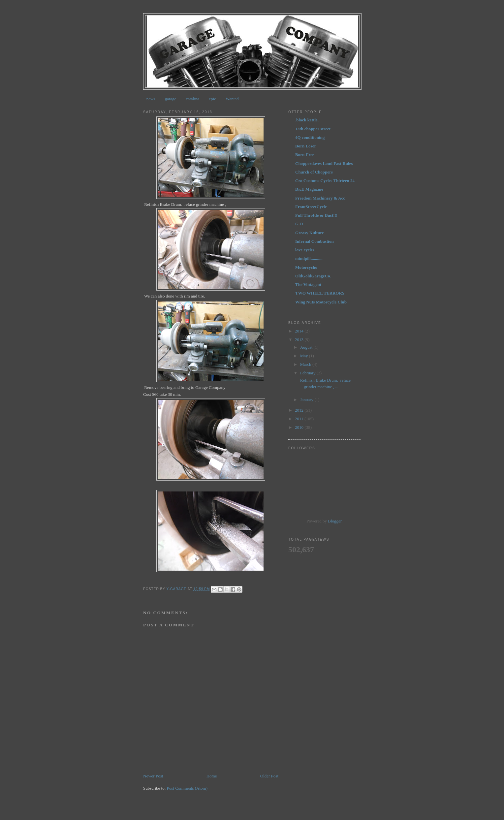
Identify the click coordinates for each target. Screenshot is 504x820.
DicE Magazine (309, 189)
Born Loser (306, 146)
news (151, 99)
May (305, 356)
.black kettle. (307, 120)
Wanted (232, 99)
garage (171, 99)
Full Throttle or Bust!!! (316, 215)
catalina (193, 99)
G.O (299, 224)
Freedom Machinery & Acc (320, 198)
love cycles (305, 250)
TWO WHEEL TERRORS (320, 293)
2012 (300, 410)
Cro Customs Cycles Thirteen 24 (325, 181)
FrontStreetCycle (311, 207)
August (307, 347)
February (308, 373)
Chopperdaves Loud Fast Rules (324, 163)
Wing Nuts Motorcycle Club (321, 302)
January (307, 400)
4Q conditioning (310, 137)
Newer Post (153, 776)
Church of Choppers (314, 172)
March (306, 364)
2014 (300, 331)
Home (212, 776)
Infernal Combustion (315, 241)
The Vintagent (308, 284)
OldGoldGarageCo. (313, 276)
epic (212, 99)
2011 (300, 419)
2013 (300, 340)
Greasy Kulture (310, 233)
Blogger (335, 521)
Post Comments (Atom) (187, 788)
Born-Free (305, 155)
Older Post (269, 776)
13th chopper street (313, 129)
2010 (300, 427)
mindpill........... (309, 258)
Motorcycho (306, 267)
